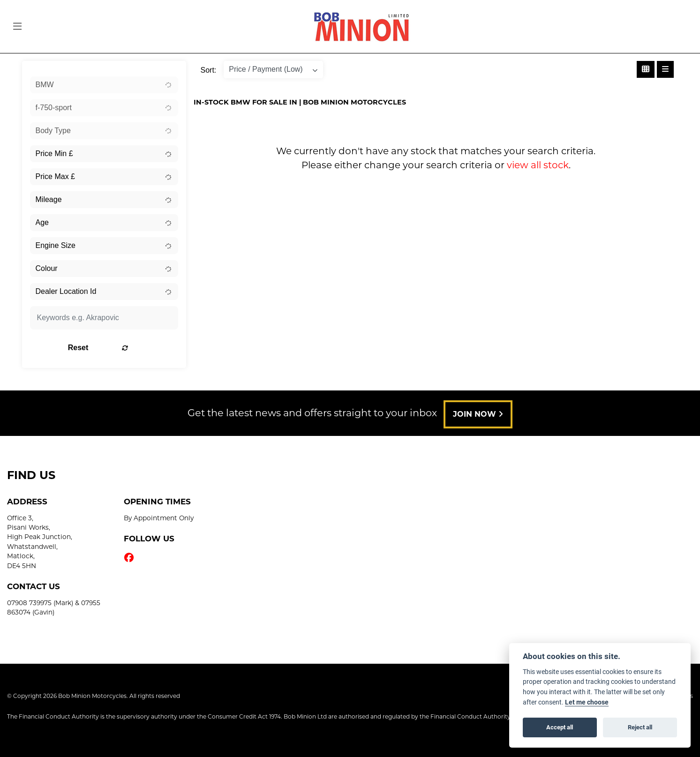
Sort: (209, 70)
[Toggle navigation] (17, 27)
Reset (130, 348)
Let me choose (587, 702)
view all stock (538, 165)
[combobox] (104, 85)
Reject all (640, 727)
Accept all (560, 727)
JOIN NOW (481, 414)
